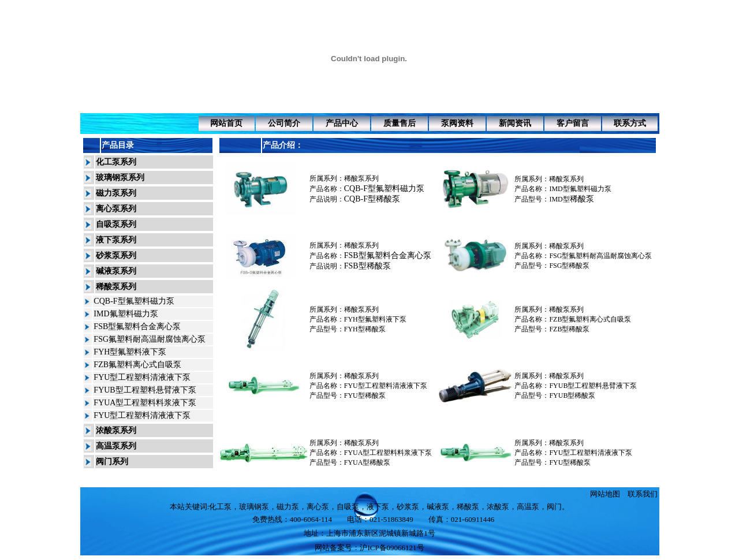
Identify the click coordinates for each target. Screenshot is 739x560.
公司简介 (284, 123)
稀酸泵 (582, 199)
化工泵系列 (116, 162)
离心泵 (318, 507)
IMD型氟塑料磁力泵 (580, 189)
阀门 (554, 507)
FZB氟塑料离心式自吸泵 (137, 365)
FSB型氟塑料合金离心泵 (137, 326)
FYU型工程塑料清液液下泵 (142, 377)
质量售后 (400, 123)
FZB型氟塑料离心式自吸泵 (590, 319)
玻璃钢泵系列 (120, 178)
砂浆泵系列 (116, 255)
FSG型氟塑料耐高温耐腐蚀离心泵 (600, 256)
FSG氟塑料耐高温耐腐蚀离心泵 (150, 339)
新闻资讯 (515, 123)
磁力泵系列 (116, 193)
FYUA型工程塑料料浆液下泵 (145, 403)
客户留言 (573, 123)
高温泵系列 (116, 446)
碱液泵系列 (116, 271)
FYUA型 (357, 462)
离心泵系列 (116, 209)
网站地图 (605, 494)
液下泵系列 (116, 240)
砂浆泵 (408, 507)
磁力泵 (288, 507)
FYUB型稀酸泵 (572, 395)
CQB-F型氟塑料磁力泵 (134, 301)
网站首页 (226, 123)
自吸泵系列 (116, 224)
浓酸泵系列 (116, 430)
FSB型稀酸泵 (367, 266)
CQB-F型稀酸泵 (372, 199)
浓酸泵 (498, 507)
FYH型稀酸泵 (365, 329)
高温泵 (528, 507)
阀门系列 (112, 462)
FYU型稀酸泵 (365, 395)
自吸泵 (348, 507)
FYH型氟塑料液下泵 (130, 352)
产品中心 (342, 123)
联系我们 (643, 494)
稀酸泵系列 (116, 287)
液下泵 (378, 507)
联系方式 (630, 123)
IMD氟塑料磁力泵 (126, 314)
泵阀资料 (457, 123)
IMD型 (559, 199)
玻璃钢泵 (254, 507)
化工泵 (220, 507)
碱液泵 (438, 507)
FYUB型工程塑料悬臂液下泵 (145, 390)
